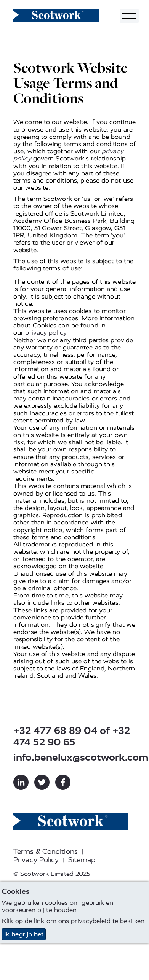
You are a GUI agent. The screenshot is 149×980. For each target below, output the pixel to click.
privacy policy (46, 333)
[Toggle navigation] (129, 16)
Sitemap (82, 860)
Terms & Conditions (46, 851)
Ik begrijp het (24, 934)
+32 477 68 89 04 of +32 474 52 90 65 (72, 736)
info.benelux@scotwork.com (74, 757)
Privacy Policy (36, 860)
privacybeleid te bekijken (108, 921)
